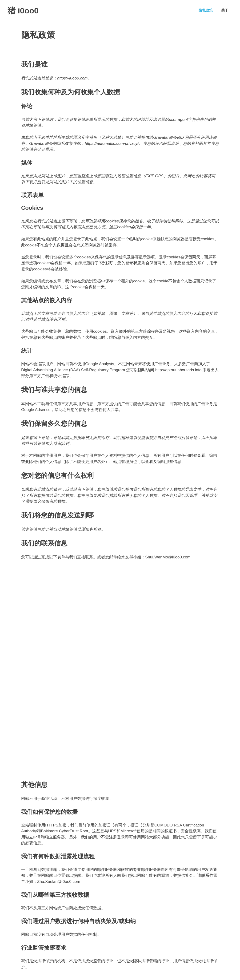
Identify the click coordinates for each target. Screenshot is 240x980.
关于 (225, 10)
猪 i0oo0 (25, 10)
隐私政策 (206, 10)
